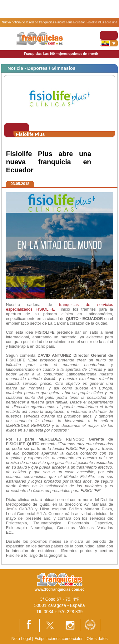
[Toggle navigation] (109, 35)
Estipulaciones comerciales (59, 639)
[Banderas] (109, 43)
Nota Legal (21, 639)
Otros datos (97, 639)
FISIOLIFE (45, 309)
